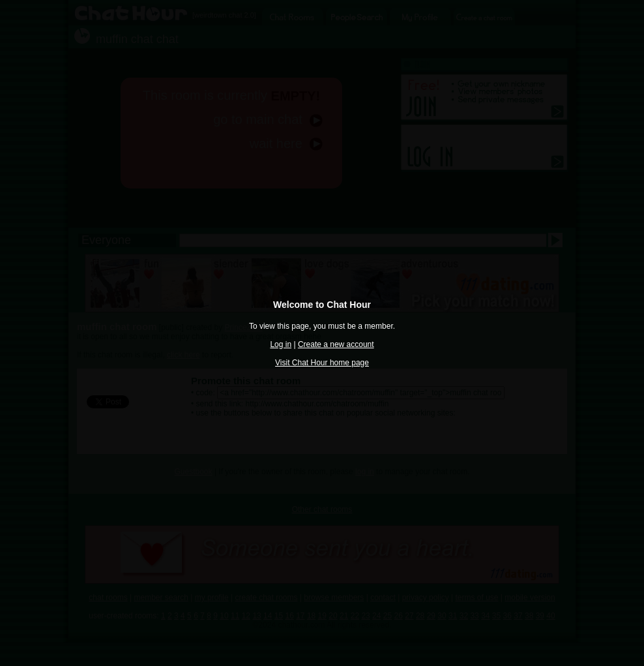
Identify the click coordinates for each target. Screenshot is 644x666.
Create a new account (336, 344)
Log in (281, 344)
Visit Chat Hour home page (322, 363)
